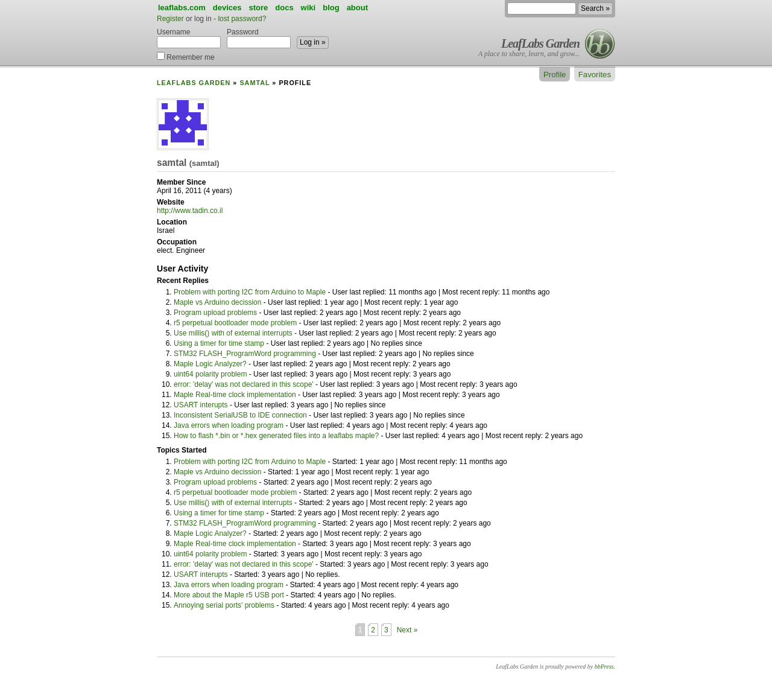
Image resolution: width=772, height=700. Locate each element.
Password (259, 38)
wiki (308, 8)
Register (170, 19)
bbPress (604, 667)
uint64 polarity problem (210, 374)
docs (284, 8)
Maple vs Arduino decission (217, 302)
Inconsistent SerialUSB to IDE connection (240, 415)
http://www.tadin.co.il (190, 211)
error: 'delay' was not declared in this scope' (244, 384)
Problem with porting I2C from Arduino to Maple (250, 292)
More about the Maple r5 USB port (229, 595)
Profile (555, 75)
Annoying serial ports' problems (224, 605)
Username (189, 38)
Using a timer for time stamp (219, 343)
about (357, 8)
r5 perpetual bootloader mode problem (235, 323)
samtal (255, 83)
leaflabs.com (182, 8)
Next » (407, 630)
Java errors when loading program (229, 425)
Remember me (186, 56)
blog (331, 8)
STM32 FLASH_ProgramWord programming (245, 354)
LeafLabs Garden (540, 43)
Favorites (595, 75)
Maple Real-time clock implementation (235, 395)
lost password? (242, 19)
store (258, 8)
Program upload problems (215, 313)
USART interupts (201, 405)
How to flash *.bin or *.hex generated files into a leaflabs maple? (276, 436)
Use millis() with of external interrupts (233, 333)
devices (227, 8)
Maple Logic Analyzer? (210, 364)
